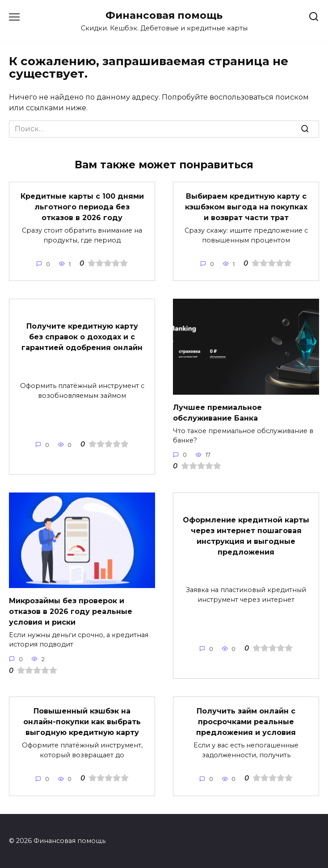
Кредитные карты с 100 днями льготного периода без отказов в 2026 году (82, 207)
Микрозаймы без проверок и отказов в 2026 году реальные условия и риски (71, 611)
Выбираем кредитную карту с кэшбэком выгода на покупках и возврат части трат (246, 207)
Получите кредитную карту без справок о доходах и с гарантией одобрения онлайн (82, 337)
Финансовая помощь (164, 15)
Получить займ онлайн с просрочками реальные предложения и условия (246, 722)
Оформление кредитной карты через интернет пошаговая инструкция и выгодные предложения (246, 536)
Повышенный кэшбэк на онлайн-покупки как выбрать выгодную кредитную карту (82, 722)
